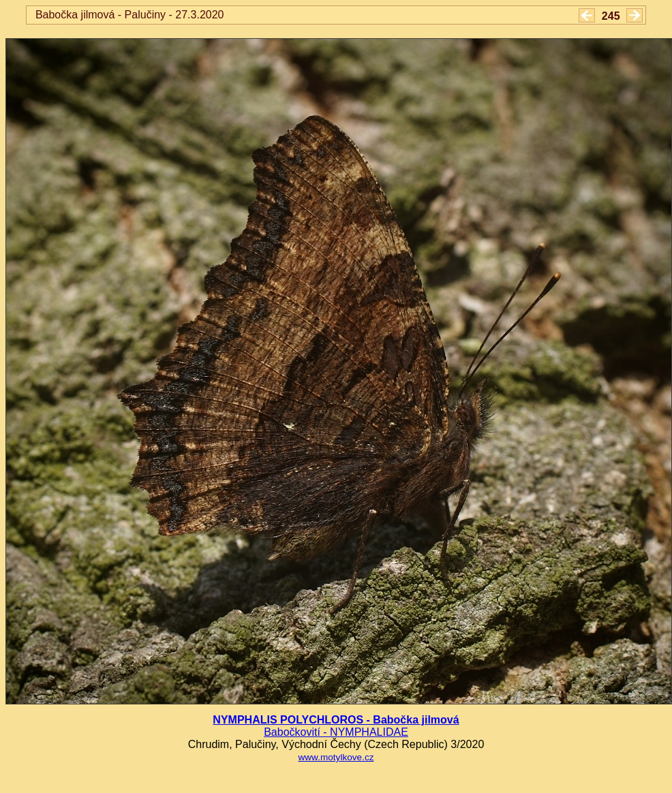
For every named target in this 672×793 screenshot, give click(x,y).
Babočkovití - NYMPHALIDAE (336, 732)
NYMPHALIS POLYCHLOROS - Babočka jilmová (336, 720)
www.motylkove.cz (336, 757)
